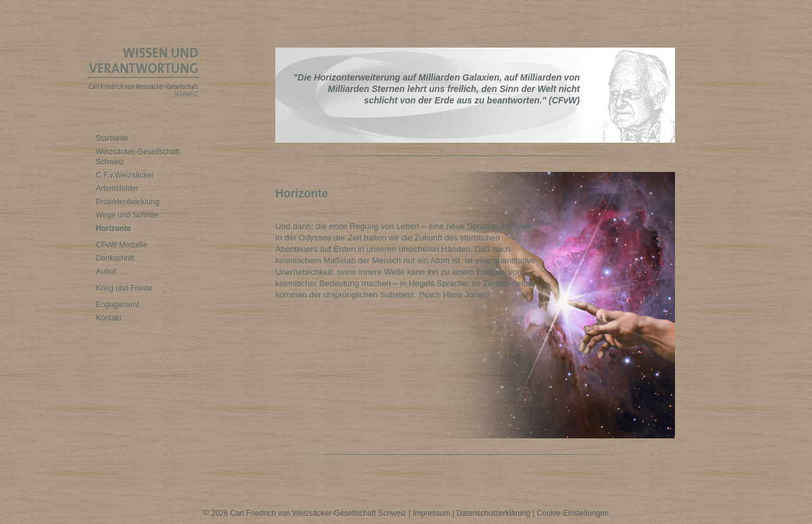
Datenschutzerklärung (494, 513)
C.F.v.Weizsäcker (125, 175)
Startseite (112, 138)
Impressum (431, 513)
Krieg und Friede (124, 288)
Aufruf (106, 272)
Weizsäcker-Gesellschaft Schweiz (138, 157)
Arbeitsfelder (117, 188)
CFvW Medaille (121, 245)
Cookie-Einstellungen (573, 513)
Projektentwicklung (128, 202)
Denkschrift (115, 258)
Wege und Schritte (127, 215)
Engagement (117, 305)
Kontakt (109, 318)
